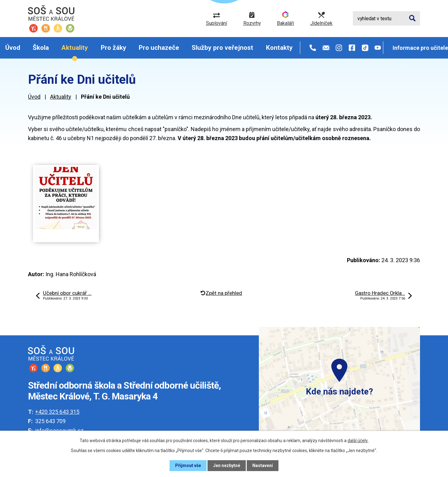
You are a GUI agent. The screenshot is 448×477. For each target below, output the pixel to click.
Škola (41, 48)
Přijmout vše (188, 465)
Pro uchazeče (159, 48)
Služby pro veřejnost (222, 48)
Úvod (13, 48)
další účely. (358, 441)
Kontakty (279, 48)
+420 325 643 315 (57, 412)
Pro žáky (114, 48)
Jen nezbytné (227, 465)
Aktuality (75, 48)
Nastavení (263, 465)
